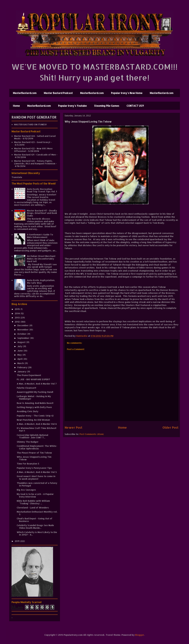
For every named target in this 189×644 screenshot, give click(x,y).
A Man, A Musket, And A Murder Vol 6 (37, 424)
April (20, 359)
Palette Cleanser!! (26, 388)
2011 (17, 541)
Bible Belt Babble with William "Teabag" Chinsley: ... (33, 502)
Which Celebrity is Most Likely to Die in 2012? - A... (37, 533)
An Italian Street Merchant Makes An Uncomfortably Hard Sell (41, 259)
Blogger (140, 635)
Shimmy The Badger (28, 442)
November (23, 330)
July (20, 346)
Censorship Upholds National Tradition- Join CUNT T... (33, 436)
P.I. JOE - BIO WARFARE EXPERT (33, 379)
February (23, 367)
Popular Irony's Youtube (72, 106)
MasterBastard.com (25, 93)
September (24, 338)
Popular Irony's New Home (127, 93)
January (22, 372)
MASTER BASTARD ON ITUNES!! (30, 124)
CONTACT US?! (135, 106)
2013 (18, 318)
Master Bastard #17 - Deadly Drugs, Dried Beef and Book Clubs (42, 213)
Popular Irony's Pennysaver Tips (34, 468)
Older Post (170, 427)
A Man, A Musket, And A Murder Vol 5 (37, 472)
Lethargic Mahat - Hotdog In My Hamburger (34, 398)
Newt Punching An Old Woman (33, 420)
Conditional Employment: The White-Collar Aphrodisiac (37, 447)
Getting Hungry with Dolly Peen (34, 407)
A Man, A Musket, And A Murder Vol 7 (37, 384)
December (23, 325)
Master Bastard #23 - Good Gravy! (32, 142)
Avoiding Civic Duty (28, 411)
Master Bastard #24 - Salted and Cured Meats (35, 137)
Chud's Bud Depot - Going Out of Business (35, 520)
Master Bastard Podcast (58, 93)
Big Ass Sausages (26, 490)
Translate (17, 177)
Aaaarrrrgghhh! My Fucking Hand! (35, 392)
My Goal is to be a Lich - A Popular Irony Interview (35, 495)
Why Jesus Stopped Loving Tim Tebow (34, 458)
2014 (18, 313)
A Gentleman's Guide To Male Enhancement (40, 236)
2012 (18, 322)
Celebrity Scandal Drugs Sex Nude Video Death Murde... (35, 527)
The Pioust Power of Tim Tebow (34, 453)
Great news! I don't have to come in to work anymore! (36, 478)
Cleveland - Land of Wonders (33, 508)
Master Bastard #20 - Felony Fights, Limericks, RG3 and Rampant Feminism (35, 162)
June (20, 351)
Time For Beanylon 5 (28, 464)
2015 (18, 309)
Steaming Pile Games (107, 106)
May (20, 355)
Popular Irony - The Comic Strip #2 (35, 416)
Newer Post (73, 427)
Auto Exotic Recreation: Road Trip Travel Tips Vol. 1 (42, 190)
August (22, 342)
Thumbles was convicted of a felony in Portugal (37, 484)
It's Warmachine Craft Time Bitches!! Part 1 (37, 429)
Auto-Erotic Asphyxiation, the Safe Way (41, 281)
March (21, 363)
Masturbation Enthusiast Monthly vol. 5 (37, 513)
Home (16, 106)
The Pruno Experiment (29, 375)
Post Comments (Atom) (92, 434)
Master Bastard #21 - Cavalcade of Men (35, 155)
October (22, 334)
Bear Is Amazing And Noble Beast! (35, 403)
